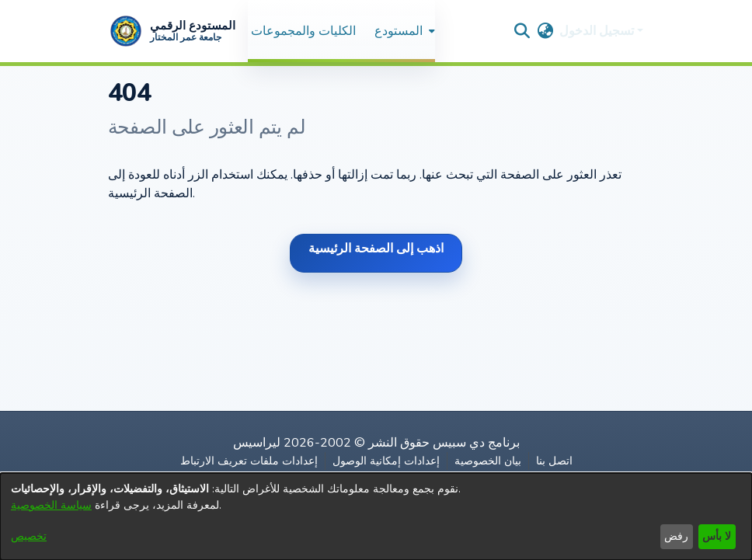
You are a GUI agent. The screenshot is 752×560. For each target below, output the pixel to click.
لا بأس (717, 536)
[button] (172, 31)
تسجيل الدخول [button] (598, 31)
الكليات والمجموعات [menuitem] (303, 31)
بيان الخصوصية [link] (488, 461)
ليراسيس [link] (257, 443)
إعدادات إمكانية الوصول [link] (386, 461)
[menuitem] (403, 31)
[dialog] (376, 517)
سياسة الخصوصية (51, 505)
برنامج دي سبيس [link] (476, 443)
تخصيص (29, 536)
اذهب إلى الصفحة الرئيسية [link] (376, 249)
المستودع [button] (399, 31)
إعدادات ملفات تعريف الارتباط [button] (249, 461)
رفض (676, 536)
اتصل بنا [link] (554, 461)
